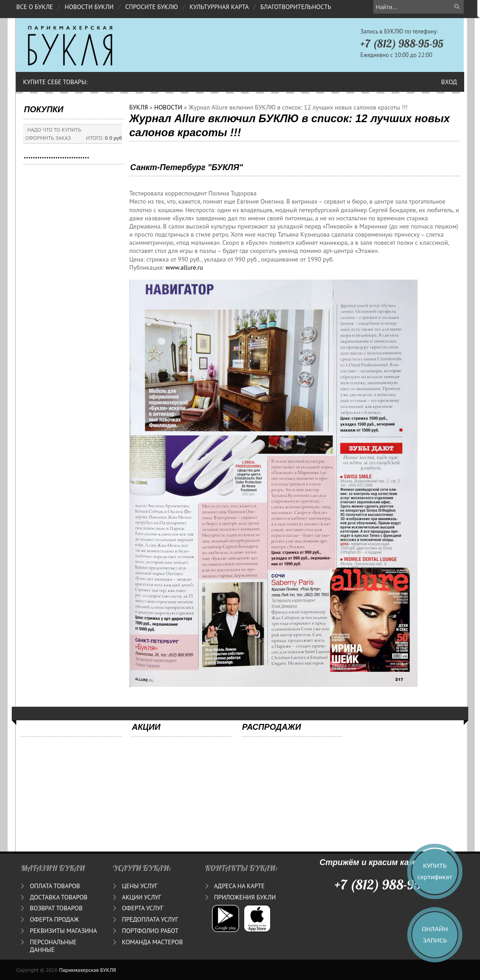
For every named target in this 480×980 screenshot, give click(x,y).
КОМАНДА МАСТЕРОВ (153, 942)
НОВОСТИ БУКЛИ (89, 7)
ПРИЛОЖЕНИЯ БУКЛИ (245, 897)
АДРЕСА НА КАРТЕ (240, 886)
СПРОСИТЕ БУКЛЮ (152, 7)
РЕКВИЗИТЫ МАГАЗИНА (63, 931)
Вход (449, 82)
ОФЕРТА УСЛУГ (143, 908)
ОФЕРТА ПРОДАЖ (54, 919)
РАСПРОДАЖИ (272, 727)
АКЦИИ (146, 727)
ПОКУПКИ (44, 109)
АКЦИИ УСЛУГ (142, 897)
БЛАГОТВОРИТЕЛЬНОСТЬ (296, 7)
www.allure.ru (184, 267)
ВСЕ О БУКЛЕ (35, 7)
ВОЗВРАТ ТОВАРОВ (56, 908)
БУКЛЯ (139, 107)
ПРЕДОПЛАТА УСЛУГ (150, 919)
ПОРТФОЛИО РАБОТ (150, 931)
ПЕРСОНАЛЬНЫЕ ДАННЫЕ (53, 946)
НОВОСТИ (168, 107)
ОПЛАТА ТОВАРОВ (55, 886)
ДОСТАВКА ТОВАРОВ (59, 897)
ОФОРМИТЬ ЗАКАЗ (48, 138)
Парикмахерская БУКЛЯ (88, 970)
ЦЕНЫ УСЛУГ (140, 886)
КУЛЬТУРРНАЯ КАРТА (219, 7)
